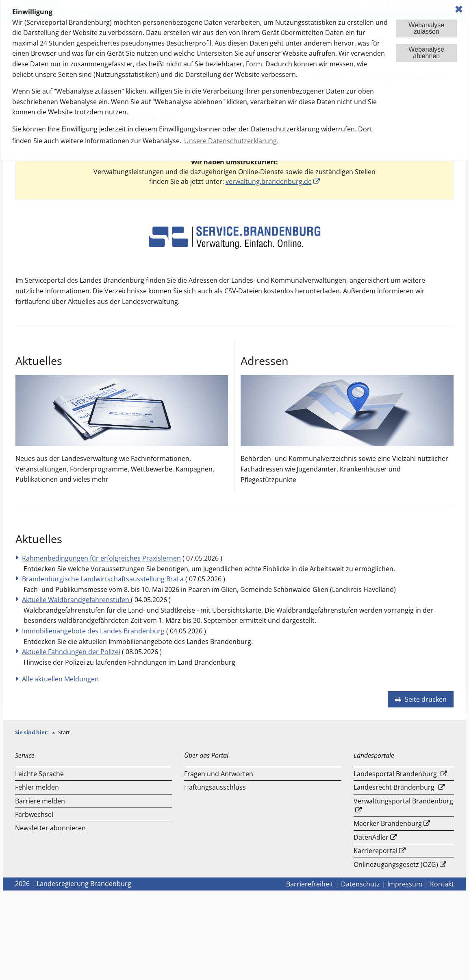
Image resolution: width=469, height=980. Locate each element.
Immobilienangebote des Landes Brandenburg (93, 631)
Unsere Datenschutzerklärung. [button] (231, 141)
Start (64, 732)
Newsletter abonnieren (50, 828)
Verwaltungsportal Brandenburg (403, 801)
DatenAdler (371, 837)
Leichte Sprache (39, 774)
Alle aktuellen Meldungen (60, 679)
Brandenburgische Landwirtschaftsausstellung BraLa (104, 579)
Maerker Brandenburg (388, 823)
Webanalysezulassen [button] (426, 28)
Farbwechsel (34, 814)
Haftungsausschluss (215, 787)
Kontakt (442, 884)
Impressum (405, 884)
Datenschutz (360, 884)
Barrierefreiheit (310, 884)
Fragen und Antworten (219, 774)
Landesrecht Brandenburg (394, 787)
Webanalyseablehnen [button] (426, 53)
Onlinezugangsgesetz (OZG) (396, 864)
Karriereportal (376, 851)
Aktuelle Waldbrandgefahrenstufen (76, 600)
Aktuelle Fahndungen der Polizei (71, 652)
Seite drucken (421, 699)
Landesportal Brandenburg (395, 774)
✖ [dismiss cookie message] (459, 9)
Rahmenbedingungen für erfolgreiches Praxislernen (101, 558)
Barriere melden (40, 801)
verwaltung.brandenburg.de (269, 181)
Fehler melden (37, 787)
